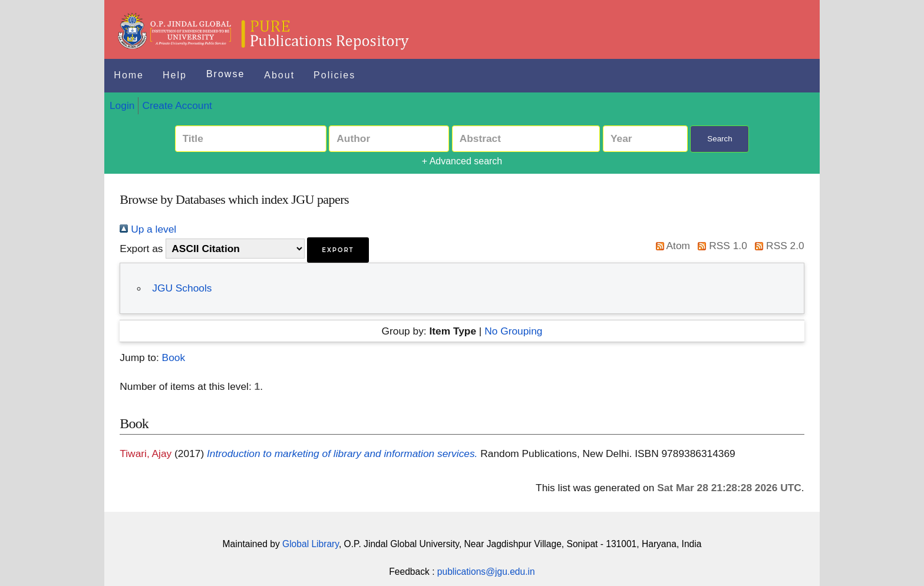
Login (122, 105)
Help (175, 75)
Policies (334, 75)
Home (129, 75)
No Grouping (513, 331)
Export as (141, 249)
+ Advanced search (462, 161)
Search (720, 139)
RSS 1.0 (720, 246)
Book (174, 357)
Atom (670, 246)
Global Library (311, 544)
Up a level (148, 229)
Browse (225, 74)
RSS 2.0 (777, 246)
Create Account (177, 105)
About (279, 75)
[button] (338, 250)
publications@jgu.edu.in (486, 572)
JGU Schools (182, 288)
